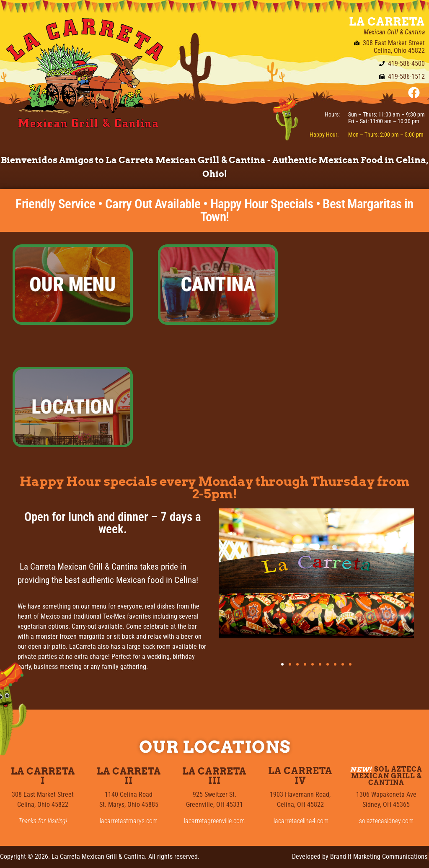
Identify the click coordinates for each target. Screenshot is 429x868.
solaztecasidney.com (386, 821)
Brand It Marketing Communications (379, 856)
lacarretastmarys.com (129, 821)
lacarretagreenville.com (214, 821)
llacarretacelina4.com (300, 821)
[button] (282, 664)
